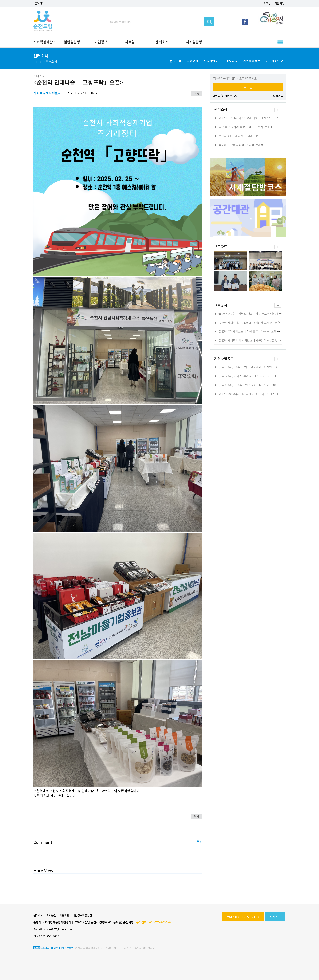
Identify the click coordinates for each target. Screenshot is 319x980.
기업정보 (101, 42)
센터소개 (162, 42)
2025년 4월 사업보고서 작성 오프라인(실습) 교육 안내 (248, 331)
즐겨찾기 (39, 3)
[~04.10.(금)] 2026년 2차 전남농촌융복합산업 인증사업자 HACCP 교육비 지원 (262, 367)
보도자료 (232, 61)
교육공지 (192, 61)
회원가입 (280, 3)
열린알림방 (72, 42)
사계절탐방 (194, 42)
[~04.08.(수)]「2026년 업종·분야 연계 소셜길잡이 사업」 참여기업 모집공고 (261, 385)
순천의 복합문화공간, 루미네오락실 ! (238, 136)
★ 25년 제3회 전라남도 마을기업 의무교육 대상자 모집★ (251, 314)
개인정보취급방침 (82, 915)
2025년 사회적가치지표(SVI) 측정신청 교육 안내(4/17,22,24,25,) (254, 323)
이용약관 (64, 915)
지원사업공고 (212, 61)
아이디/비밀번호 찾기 (226, 96)
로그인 (267, 3)
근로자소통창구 (276, 61)
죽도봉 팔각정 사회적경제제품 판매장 (239, 145)
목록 (197, 93)
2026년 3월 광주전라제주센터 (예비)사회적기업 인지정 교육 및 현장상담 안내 (262, 394)
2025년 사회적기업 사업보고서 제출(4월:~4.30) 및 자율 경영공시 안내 (258, 340)
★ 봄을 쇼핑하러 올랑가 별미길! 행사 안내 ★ (244, 127)
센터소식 (176, 61)
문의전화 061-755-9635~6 (243, 917)
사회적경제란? (44, 42)
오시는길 (275, 917)
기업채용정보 (252, 61)
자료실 (130, 42)
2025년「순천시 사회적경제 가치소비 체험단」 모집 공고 (251, 118)
